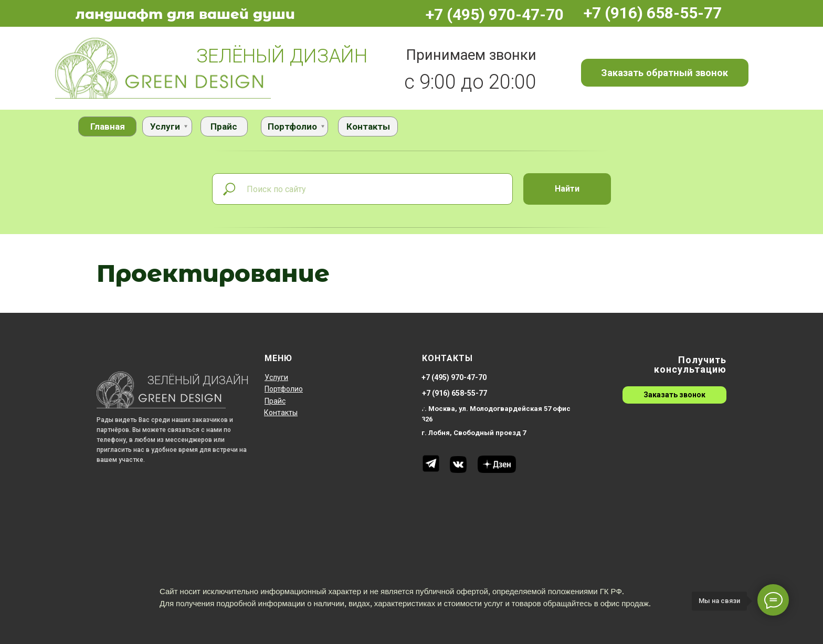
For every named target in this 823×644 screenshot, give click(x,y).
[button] (665, 72)
